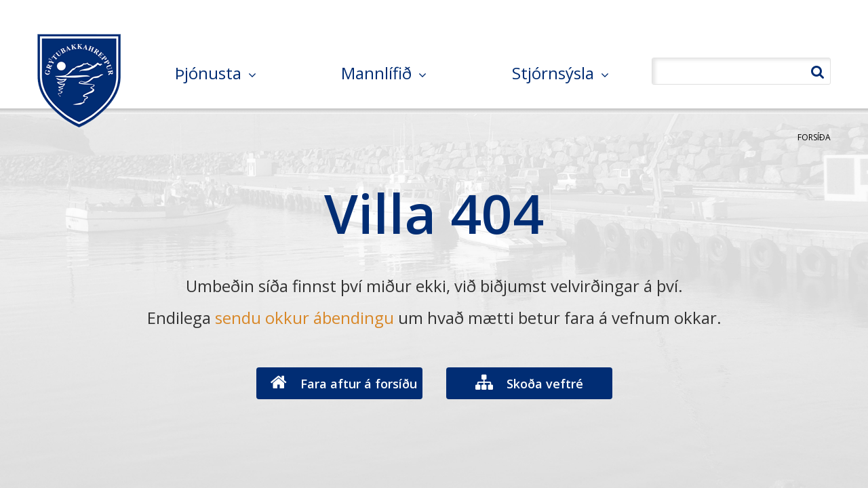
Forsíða (814, 137)
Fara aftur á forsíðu (359, 384)
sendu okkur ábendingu (304, 318)
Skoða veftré (545, 384)
